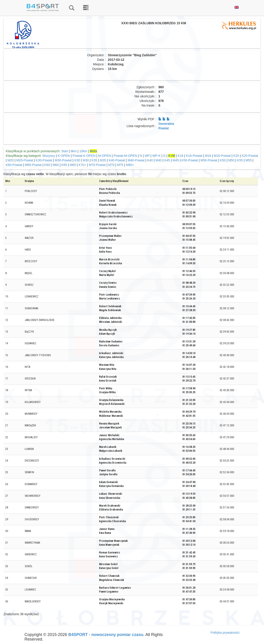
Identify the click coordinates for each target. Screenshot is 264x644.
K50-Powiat (190, 160)
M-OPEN (105, 156)
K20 (236, 156)
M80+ (130, 165)
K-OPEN (64, 156)
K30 (77, 160)
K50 (223, 160)
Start (65, 151)
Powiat (163, 128)
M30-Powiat (63, 160)
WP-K (157, 156)
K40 (150, 160)
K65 (64, 165)
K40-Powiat (117, 160)
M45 (176, 160)
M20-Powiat (25, 160)
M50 (231, 160)
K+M (172, 156)
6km (74, 151)
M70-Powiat (97, 165)
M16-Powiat (222, 156)
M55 (249, 160)
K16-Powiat (194, 156)
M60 (56, 165)
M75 (120, 165)
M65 (73, 165)
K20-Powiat (250, 156)
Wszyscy (49, 156)
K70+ (82, 165)
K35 (94, 160)
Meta (93, 151)
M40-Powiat (136, 160)
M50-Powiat (209, 160)
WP (147, 156)
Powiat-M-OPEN (125, 156)
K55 (240, 160)
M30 (86, 160)
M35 (103, 160)
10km (83, 151)
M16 (208, 156)
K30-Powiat (44, 160)
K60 (47, 165)
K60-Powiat (14, 165)
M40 (159, 160)
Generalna (166, 124)
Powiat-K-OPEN (84, 156)
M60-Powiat (33, 165)
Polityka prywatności (225, 633)
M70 (111, 165)
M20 (11, 160)
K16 (181, 156)
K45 (167, 160)
